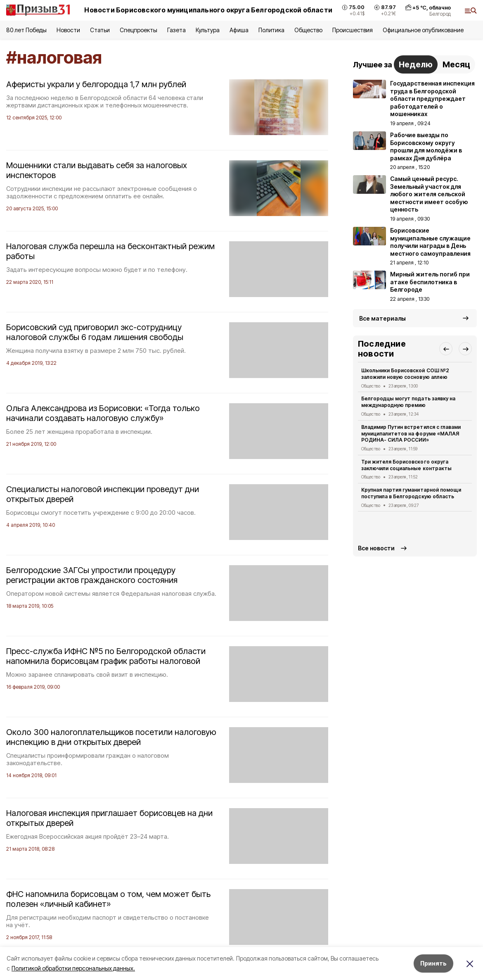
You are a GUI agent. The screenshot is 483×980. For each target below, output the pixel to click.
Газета (176, 30)
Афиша (239, 30)
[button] (446, 349)
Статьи (100, 30)
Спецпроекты (139, 30)
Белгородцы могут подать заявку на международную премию (408, 402)
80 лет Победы (26, 30)
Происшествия (353, 30)
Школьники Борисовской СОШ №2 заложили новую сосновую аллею (405, 374)
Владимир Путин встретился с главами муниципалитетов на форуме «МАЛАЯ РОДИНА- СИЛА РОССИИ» (411, 434)
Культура (208, 30)
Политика (271, 30)
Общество (308, 30)
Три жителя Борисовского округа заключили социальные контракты (406, 465)
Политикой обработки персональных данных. (73, 968)
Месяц (456, 64)
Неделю (416, 64)
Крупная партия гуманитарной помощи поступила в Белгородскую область (411, 493)
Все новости (376, 548)
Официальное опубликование (423, 30)
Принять (433, 963)
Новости (68, 30)
